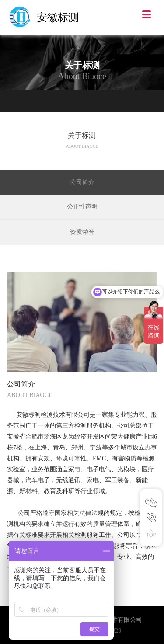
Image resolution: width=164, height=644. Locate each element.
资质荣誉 (82, 232)
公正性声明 (82, 207)
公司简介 (82, 182)
